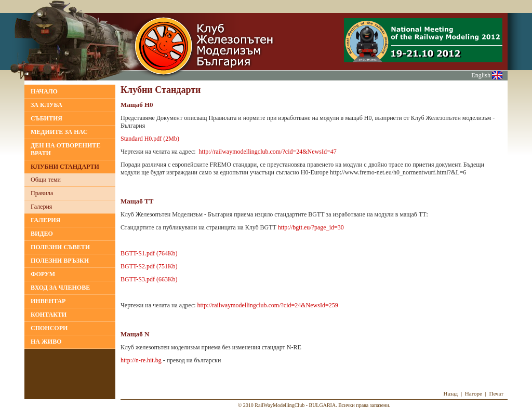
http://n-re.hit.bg (141, 360)
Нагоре (474, 393)
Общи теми (46, 180)
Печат (497, 393)
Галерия (41, 207)
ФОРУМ (43, 274)
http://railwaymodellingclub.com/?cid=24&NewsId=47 (268, 152)
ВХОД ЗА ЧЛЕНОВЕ (60, 288)
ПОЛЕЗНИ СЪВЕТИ (60, 247)
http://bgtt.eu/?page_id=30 (311, 227)
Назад (450, 393)
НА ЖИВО (46, 342)
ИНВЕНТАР (48, 301)
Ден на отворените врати (65, 149)
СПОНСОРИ (49, 328)
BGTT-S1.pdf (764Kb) (149, 253)
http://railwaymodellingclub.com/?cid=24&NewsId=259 (268, 305)
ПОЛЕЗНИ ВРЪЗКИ (60, 261)
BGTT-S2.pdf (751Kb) (149, 266)
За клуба (46, 105)
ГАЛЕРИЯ (45, 220)
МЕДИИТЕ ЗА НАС (59, 132)
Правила (42, 193)
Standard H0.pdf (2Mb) (150, 139)
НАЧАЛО (44, 91)
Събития (46, 118)
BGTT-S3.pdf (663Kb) (149, 279)
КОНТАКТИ (49, 315)
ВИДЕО (42, 234)
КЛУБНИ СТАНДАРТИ (65, 167)
